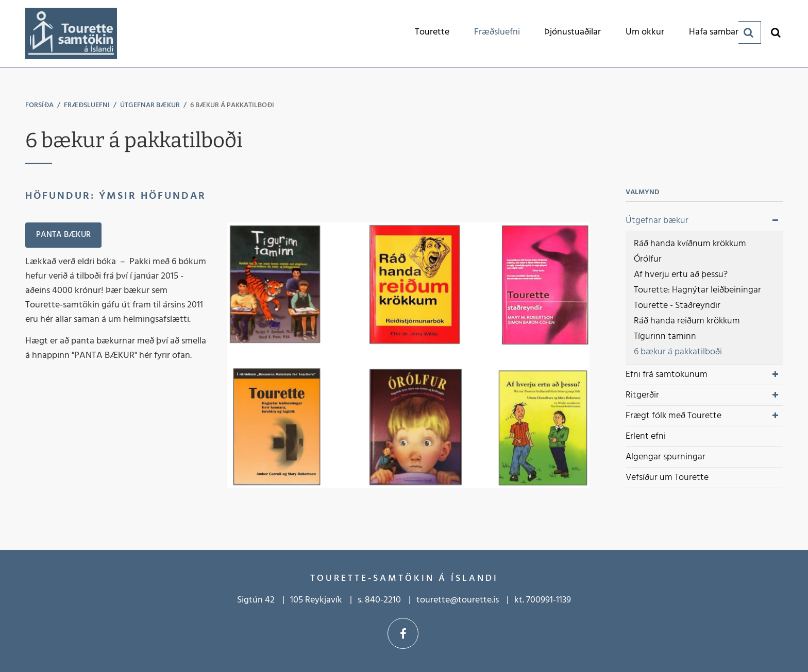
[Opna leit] (775, 32)
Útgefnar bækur (150, 105)
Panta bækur (63, 235)
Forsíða (39, 105)
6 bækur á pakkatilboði (232, 105)
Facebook (403, 633)
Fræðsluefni (87, 105)
